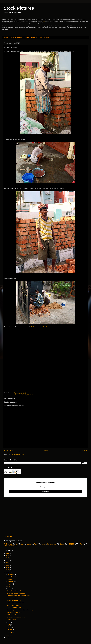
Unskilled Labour (48, 327)
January (10, 632)
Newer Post (9, 451)
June (9, 589)
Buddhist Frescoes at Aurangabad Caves (18, 596)
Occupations (18, 395)
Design (29, 544)
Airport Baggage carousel (14, 600)
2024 (8, 553)
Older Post (83, 451)
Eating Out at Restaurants (14, 591)
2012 (8, 572)
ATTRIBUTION (45, 37)
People (24, 395)
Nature (62, 544)
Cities (23, 544)
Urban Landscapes (9, 546)
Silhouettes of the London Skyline (16, 617)
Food (36, 544)
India (10, 395)
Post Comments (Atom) (18, 455)
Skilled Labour (35, 327)
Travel (82, 544)
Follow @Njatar (8, 536)
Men (13, 395)
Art (17, 544)
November (10, 577)
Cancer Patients (12, 620)
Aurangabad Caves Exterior (15, 612)
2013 (8, 570)
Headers (43, 544)
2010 (8, 637)
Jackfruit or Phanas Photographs (16, 593)
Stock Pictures (19, 8)
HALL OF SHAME (16, 37)
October (10, 579)
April (9, 625)
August (10, 584)
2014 (8, 568)
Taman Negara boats (13, 605)
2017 (8, 560)
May (9, 623)
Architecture (8, 544)
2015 (8, 565)
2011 (8, 635)
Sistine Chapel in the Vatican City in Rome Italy (20, 610)
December (10, 574)
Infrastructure (52, 544)
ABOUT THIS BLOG (31, 37)
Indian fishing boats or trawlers (16, 603)
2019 (8, 558)
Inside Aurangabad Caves (14, 608)
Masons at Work (12, 598)
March (9, 627)
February (10, 630)
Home (6, 37)
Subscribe (45, 491)
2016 (8, 563)
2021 (8, 556)
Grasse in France (12, 615)
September (11, 582)
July (9, 586)
